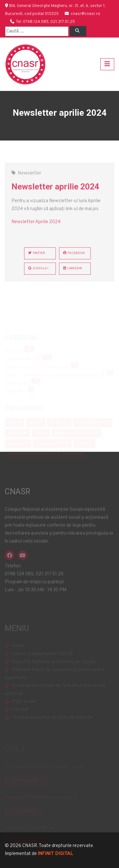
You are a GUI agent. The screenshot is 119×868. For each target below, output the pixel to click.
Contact (20, 714)
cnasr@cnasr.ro (86, 14)
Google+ (39, 272)
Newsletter (30, 177)
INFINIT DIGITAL (56, 854)
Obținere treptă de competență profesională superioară (54, 679)
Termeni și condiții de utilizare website (52, 722)
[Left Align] (78, 31)
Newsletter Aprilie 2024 (36, 226)
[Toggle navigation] (107, 64)
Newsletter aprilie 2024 (55, 190)
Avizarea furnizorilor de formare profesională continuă (55, 694)
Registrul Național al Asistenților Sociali (54, 667)
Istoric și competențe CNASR (42, 659)
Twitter (37, 257)
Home (18, 651)
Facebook (74, 257)
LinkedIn (73, 272)
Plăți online (24, 706)
